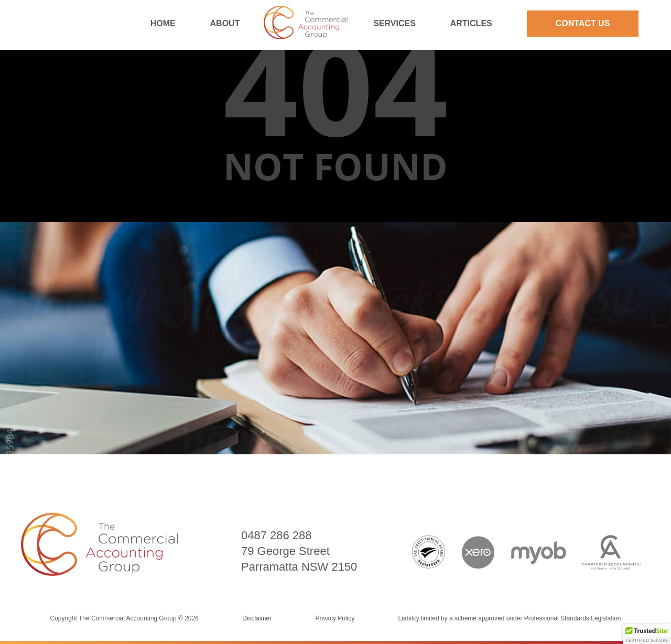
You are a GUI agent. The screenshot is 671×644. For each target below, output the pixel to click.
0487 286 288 (277, 535)
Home (163, 23)
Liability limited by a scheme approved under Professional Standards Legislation (510, 618)
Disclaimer (257, 618)
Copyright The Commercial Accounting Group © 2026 (125, 618)
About (225, 23)
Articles (471, 23)
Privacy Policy (335, 618)
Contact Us (583, 23)
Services (394, 23)
